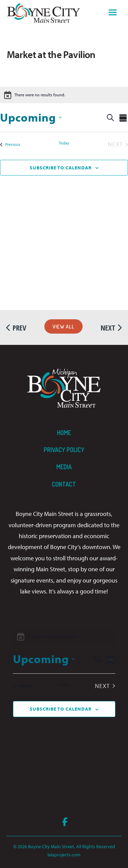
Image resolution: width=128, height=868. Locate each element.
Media (64, 467)
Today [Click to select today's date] (64, 143)
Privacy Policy (64, 450)
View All (63, 326)
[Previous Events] (10, 145)
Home (64, 433)
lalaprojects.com (64, 855)
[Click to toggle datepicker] (31, 117)
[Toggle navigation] (113, 13)
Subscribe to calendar (61, 168)
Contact (64, 484)
